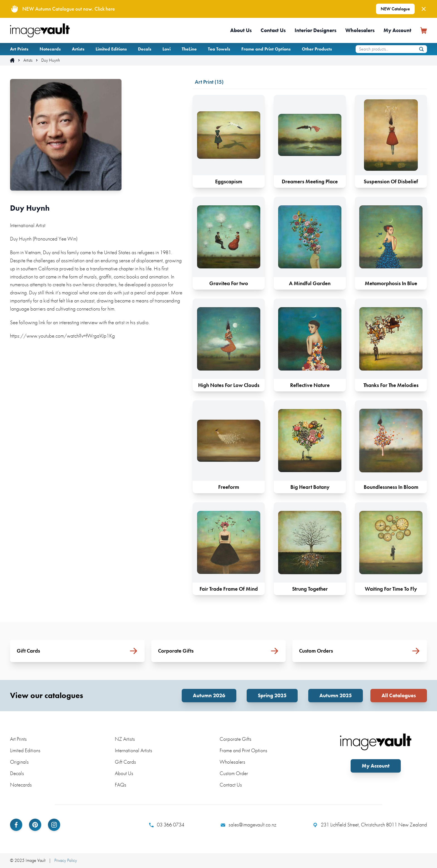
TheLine (189, 49)
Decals (145, 49)
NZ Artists (125, 739)
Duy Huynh (51, 60)
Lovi (167, 49)
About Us (241, 30)
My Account (397, 30)
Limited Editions (111, 49)
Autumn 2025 (336, 695)
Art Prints (19, 49)
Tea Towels (219, 49)
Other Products (317, 49)
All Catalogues (399, 695)
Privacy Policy (66, 860)
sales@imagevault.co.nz (249, 825)
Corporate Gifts (236, 739)
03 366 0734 (167, 825)
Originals (19, 762)
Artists (78, 49)
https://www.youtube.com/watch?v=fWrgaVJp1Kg (62, 336)
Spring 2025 (272, 695)
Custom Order (234, 773)
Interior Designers (315, 30)
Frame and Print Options (266, 49)
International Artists (133, 750)
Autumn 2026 (209, 695)
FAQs (121, 785)
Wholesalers (360, 30)
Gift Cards (125, 762)
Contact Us (273, 30)
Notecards (50, 49)
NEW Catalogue (395, 9)
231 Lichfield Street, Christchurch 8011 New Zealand (370, 825)
